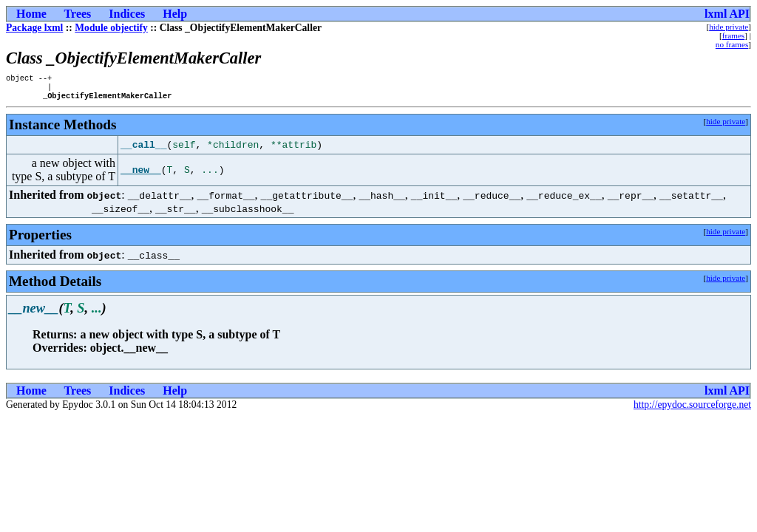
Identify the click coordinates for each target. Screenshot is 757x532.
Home (31, 14)
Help (175, 14)
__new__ (141, 174)
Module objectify (111, 28)
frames (733, 35)
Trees (78, 14)
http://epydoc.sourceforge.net (692, 409)
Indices (127, 14)
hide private (729, 27)
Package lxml (34, 28)
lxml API (727, 14)
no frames (732, 44)
